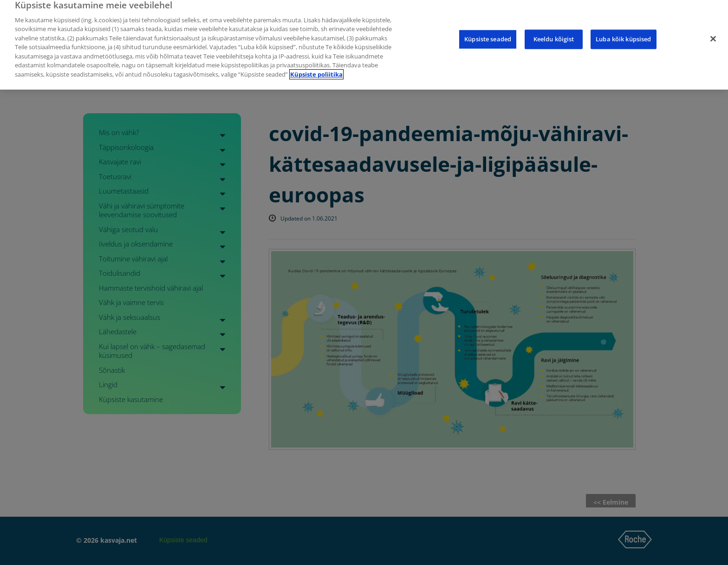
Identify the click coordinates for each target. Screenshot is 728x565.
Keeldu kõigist (554, 33)
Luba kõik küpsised (623, 33)
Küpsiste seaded (488, 33)
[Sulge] (713, 33)
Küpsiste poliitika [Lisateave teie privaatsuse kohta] (316, 69)
